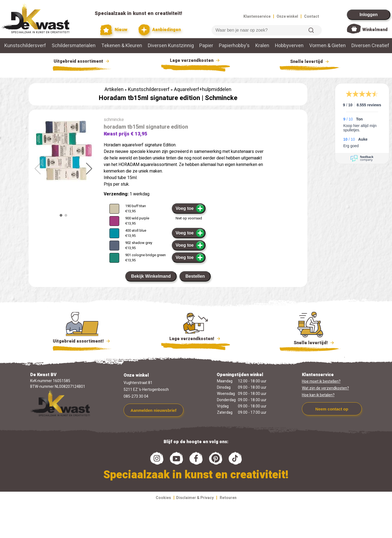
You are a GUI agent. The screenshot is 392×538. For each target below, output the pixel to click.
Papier (206, 46)
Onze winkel (287, 16)
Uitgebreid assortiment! (82, 341)
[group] (63, 151)
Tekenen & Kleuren (122, 46)
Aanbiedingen (160, 30)
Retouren (228, 498)
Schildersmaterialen (74, 46)
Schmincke (221, 98)
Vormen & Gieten (327, 46)
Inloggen (369, 15)
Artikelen (114, 90)
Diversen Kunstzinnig (171, 46)
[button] (89, 169)
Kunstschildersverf (25, 46)
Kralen (262, 46)
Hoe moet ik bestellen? (321, 381)
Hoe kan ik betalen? (318, 395)
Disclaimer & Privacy (195, 498)
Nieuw (114, 30)
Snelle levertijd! (310, 342)
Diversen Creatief (370, 46)
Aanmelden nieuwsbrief (154, 410)
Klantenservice (257, 16)
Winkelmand (375, 30)
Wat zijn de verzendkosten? (325, 388)
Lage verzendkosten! (195, 340)
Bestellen (195, 276)
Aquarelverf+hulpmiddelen (203, 90)
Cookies (163, 498)
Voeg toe (190, 208)
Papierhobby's (234, 46)
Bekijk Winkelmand (151, 276)
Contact (312, 16)
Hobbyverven (289, 46)
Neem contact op (332, 409)
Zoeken (311, 30)
